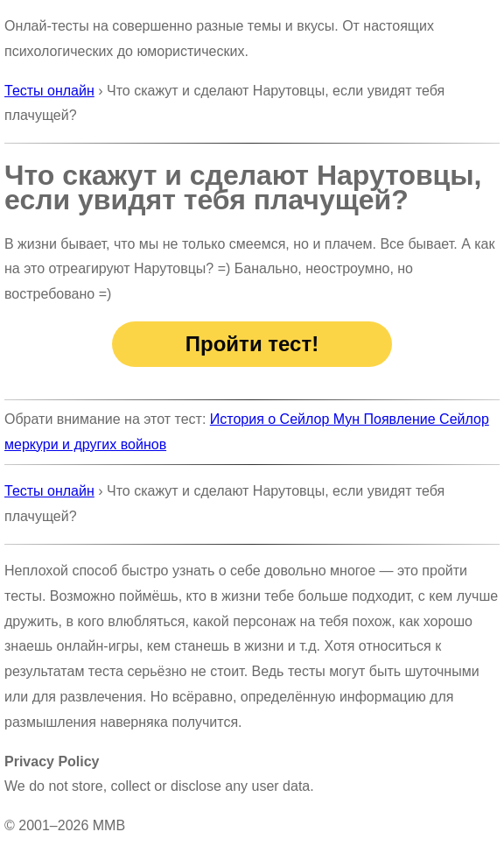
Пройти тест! (252, 344)
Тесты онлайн (49, 91)
